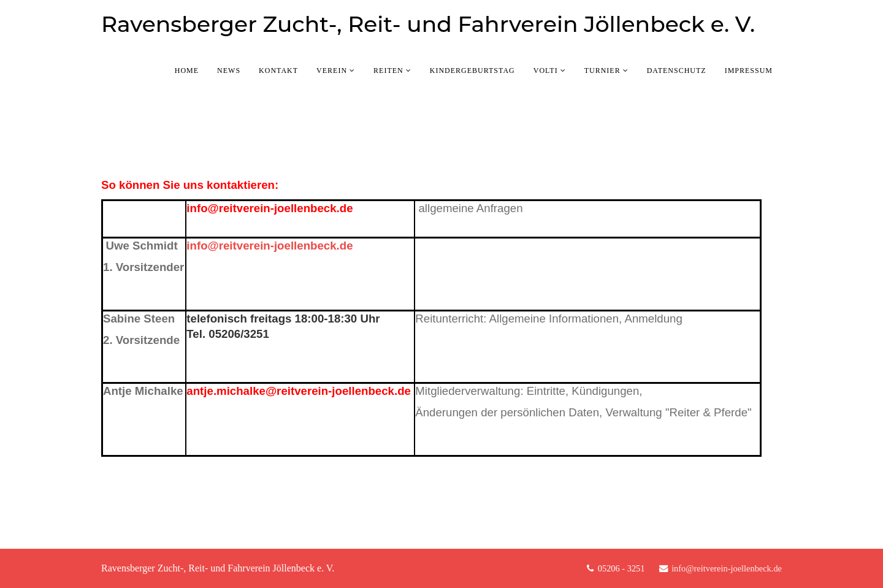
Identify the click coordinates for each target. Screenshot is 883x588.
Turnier (602, 71)
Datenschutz (677, 71)
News (229, 71)
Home (187, 71)
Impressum (749, 71)
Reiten (388, 71)
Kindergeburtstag (472, 71)
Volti (546, 71)
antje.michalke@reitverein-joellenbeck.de (299, 391)
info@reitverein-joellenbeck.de (271, 208)
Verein (332, 71)
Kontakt (278, 71)
